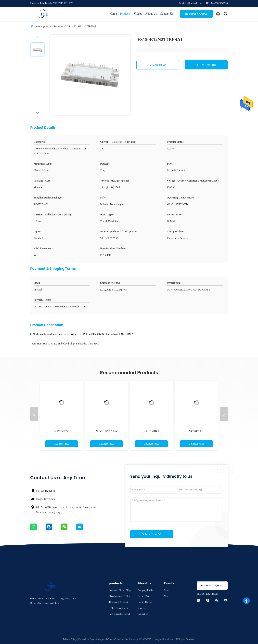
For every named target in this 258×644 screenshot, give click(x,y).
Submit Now (152, 534)
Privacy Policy (70, 639)
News (167, 596)
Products (125, 14)
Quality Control (145, 602)
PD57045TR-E (196, 431)
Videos (138, 14)
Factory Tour (144, 596)
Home (113, 14)
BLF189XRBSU (151, 431)
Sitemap (142, 608)
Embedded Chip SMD (88, 344)
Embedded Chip (66, 344)
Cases (167, 590)
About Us (151, 14)
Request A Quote (196, 14)
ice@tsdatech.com (46, 499)
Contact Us (167, 14)
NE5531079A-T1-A (107, 431)
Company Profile (146, 590)
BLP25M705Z (61, 431)
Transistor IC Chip (62, 26)
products (47, 26)
